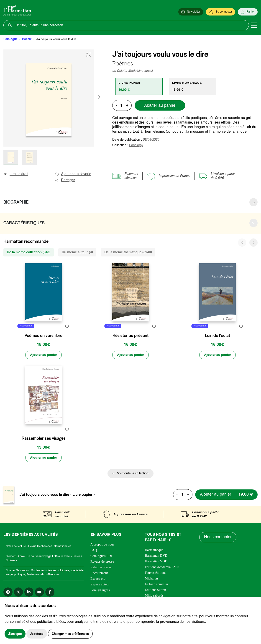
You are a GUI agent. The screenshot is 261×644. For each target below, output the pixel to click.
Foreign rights (100, 590)
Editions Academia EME (162, 567)
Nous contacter (218, 537)
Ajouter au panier (160, 106)
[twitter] (18, 592)
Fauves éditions (156, 573)
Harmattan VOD (156, 561)
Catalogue (10, 39)
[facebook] (50, 592)
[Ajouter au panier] (43, 355)
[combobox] (86, 494)
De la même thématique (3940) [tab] (128, 252)
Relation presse (101, 567)
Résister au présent (130, 336)
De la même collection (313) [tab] (29, 252)
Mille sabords (154, 595)
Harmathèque (154, 550)
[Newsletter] (191, 12)
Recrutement (99, 573)
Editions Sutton (155, 590)
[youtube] (39, 592)
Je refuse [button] (37, 634)
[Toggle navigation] (254, 25)
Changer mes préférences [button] (70, 634)
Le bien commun (156, 584)
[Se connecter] (220, 12)
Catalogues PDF (102, 556)
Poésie (27, 39)
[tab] (139, 86)
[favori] (67, 327)
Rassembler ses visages (44, 438)
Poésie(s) (136, 145)
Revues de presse (102, 561)
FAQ (94, 550)
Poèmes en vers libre (43, 336)
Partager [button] (65, 180)
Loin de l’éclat (217, 336)
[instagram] (8, 592)
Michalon (151, 578)
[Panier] (248, 12)
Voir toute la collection (133, 473)
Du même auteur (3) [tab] (77, 252)
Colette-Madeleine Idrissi (135, 71)
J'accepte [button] (15, 634)
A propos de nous (102, 544)
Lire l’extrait (16, 174)
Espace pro (98, 579)
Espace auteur (100, 584)
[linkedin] (29, 592)
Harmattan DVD (156, 556)
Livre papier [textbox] (83, 494)
